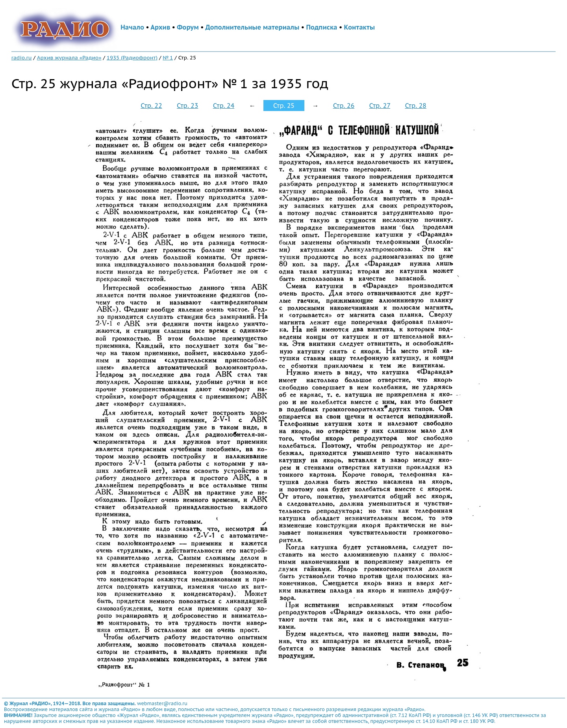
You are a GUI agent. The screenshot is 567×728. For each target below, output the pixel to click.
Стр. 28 (415, 106)
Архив (160, 27)
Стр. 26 (344, 106)
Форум (188, 27)
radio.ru (22, 57)
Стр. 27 (380, 106)
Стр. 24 (224, 106)
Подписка (321, 27)
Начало (132, 27)
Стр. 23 (187, 106)
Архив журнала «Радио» (69, 57)
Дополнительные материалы (253, 27)
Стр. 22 (151, 106)
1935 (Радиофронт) (132, 57)
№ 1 (168, 57)
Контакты (359, 27)
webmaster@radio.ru (162, 703)
